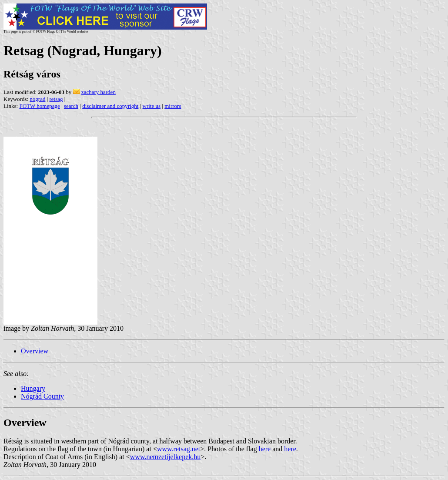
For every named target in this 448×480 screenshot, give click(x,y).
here (265, 449)
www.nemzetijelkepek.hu (165, 457)
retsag (56, 99)
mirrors (173, 106)
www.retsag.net (179, 449)
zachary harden (99, 92)
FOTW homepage (39, 106)
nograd (37, 99)
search (71, 106)
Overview (35, 351)
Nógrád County (42, 396)
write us (152, 106)
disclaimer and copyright (110, 106)
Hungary (33, 388)
